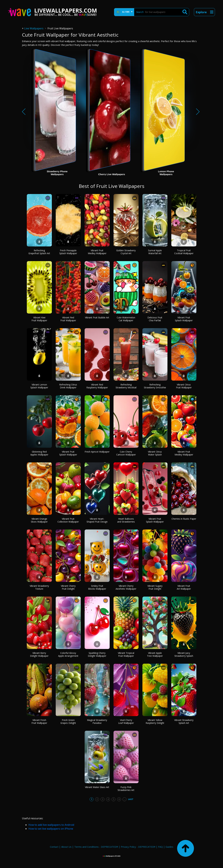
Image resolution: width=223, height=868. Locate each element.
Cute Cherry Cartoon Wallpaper (126, 453)
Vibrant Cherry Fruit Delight (68, 587)
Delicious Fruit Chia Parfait (155, 319)
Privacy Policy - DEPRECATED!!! (138, 847)
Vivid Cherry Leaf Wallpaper (126, 721)
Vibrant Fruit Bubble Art (97, 317)
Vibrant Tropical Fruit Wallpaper (126, 654)
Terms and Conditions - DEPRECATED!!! (96, 847)
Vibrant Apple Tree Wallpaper (155, 654)
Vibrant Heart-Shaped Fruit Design (97, 520)
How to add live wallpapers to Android (51, 825)
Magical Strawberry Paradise (97, 721)
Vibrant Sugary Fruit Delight (155, 587)
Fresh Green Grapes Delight (68, 721)
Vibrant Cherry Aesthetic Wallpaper (126, 587)
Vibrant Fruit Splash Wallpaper (184, 319)
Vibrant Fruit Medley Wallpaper (97, 252)
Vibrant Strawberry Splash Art (184, 721)
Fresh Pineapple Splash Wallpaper (68, 252)
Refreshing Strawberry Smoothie (155, 386)
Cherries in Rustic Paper (184, 519)
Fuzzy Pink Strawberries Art (126, 789)
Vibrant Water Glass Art (97, 787)
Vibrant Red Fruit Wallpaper (68, 319)
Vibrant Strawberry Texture (39, 587)
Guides (169, 847)
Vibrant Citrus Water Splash (155, 453)
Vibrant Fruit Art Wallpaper (184, 587)
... (125, 799)
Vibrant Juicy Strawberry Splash (184, 654)
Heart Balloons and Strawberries (126, 520)
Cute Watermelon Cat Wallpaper (126, 319)
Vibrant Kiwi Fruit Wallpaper (39, 319)
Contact (54, 847)
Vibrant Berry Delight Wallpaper (39, 654)
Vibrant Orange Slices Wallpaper (39, 520)
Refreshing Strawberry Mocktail (126, 386)
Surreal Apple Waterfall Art (155, 252)
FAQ (160, 847)
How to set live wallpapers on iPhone (51, 829)
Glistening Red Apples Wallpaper (39, 453)
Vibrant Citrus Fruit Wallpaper (184, 386)
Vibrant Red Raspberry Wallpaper (97, 386)
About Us (66, 847)
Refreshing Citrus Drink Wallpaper (68, 386)
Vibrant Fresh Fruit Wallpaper (39, 721)
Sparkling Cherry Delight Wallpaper (97, 654)
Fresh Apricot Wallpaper (97, 452)
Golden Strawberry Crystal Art (126, 252)
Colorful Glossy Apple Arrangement (68, 654)
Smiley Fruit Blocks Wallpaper (97, 587)
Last (131, 799)
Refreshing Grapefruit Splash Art (39, 252)
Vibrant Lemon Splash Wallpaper (39, 386)
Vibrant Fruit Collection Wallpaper (68, 520)
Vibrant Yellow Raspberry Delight (155, 721)
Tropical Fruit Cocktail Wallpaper (184, 252)
